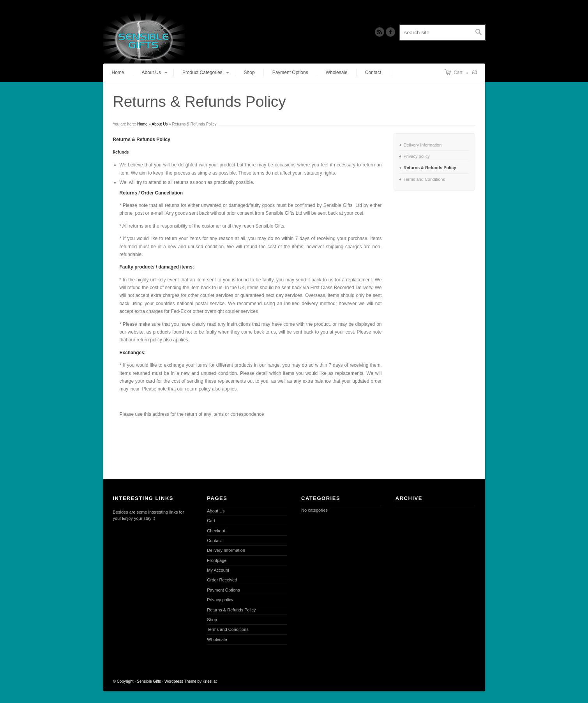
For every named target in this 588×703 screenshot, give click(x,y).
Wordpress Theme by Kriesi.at (191, 681)
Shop (249, 72)
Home (118, 72)
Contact (373, 72)
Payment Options (290, 72)
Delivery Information (423, 145)
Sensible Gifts (149, 681)
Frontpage (217, 560)
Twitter (390, 32)
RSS (380, 32)
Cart (458, 72)
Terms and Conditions (424, 179)
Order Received (222, 580)
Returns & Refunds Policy (430, 168)
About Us (160, 124)
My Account (218, 570)
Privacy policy (417, 156)
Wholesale (337, 72)
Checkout (216, 531)
